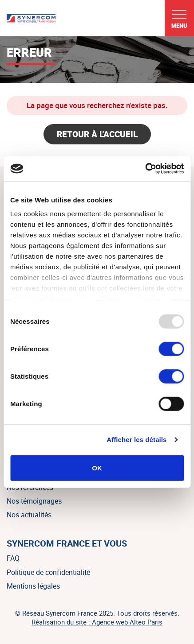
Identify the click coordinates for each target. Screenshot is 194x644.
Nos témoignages (34, 501)
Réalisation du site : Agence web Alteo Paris (97, 622)
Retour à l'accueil (97, 134)
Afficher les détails (137, 440)
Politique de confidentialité (48, 572)
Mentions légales (33, 586)
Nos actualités (29, 515)
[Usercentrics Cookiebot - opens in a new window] (145, 169)
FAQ (13, 558)
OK (97, 467)
